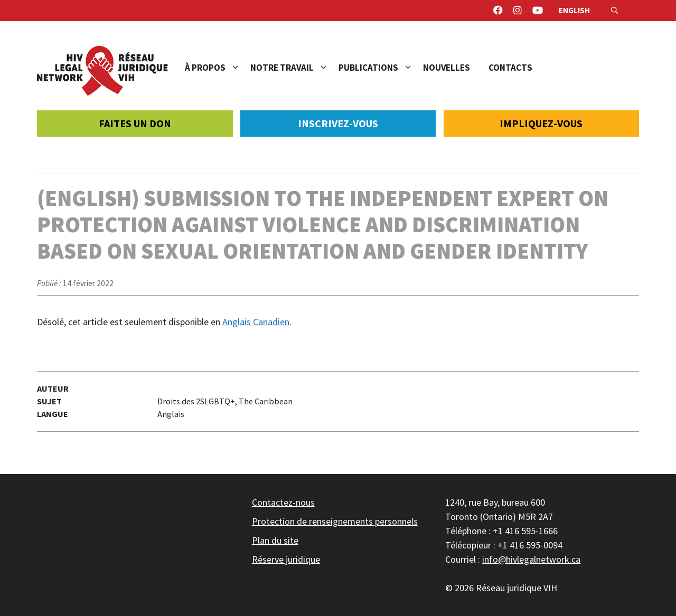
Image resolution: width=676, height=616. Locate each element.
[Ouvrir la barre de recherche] (614, 11)
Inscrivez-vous (338, 123)
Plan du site (275, 540)
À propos (218, 68)
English (574, 10)
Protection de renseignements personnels (335, 521)
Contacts (510, 68)
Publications (381, 68)
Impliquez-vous (541, 123)
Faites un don (135, 123)
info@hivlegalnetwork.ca (531, 559)
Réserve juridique (286, 559)
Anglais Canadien (256, 322)
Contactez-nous (283, 502)
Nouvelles (447, 68)
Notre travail (294, 68)
